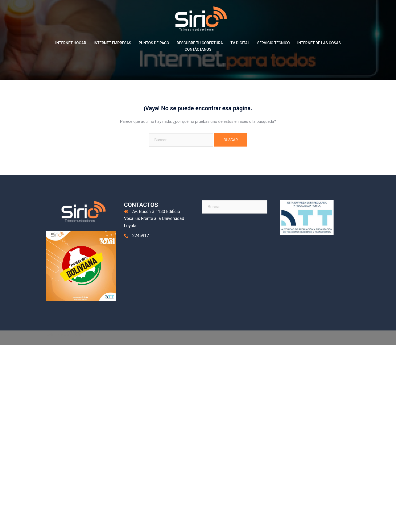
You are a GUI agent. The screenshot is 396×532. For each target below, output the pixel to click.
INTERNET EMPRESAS (112, 43)
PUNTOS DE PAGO (154, 43)
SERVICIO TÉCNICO (274, 43)
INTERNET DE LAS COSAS (319, 43)
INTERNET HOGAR (71, 43)
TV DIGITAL (240, 43)
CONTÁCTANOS (198, 49)
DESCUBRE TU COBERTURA (200, 43)
